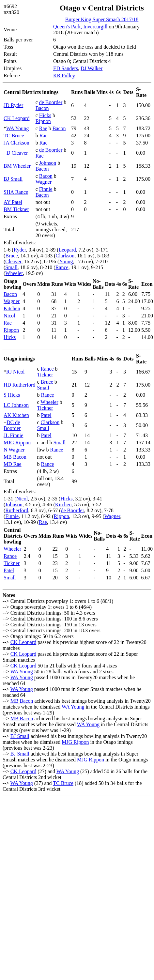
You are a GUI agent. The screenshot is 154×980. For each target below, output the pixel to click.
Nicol (9, 316)
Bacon (42, 108)
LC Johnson (16, 405)
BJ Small (13, 179)
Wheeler (14, 273)
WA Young (17, 128)
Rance (62, 267)
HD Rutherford (19, 385)
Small (11, 267)
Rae (43, 128)
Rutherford (17, 510)
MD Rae (13, 464)
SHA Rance (16, 192)
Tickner (45, 375)
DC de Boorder (12, 425)
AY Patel (13, 202)
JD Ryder (13, 105)
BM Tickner (16, 209)
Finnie (46, 189)
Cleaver (13, 261)
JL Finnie (13, 435)
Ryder (20, 250)
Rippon (43, 121)
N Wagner (14, 450)
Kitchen (12, 308)
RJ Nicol (15, 372)
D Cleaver (17, 153)
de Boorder (51, 102)
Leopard (67, 250)
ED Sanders (66, 68)
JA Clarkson (16, 143)
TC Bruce (14, 136)
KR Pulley (64, 76)
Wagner (44, 182)
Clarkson (65, 256)
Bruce (11, 256)
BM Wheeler (17, 166)
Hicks (45, 115)
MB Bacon (15, 457)
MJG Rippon (17, 443)
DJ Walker (92, 68)
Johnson (48, 163)
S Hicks (12, 395)
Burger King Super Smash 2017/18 (102, 19)
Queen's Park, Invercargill (80, 27)
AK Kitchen (16, 415)
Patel (46, 415)
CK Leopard (17, 118)
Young (66, 261)
